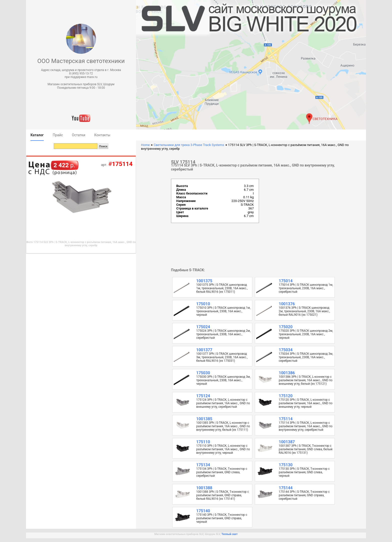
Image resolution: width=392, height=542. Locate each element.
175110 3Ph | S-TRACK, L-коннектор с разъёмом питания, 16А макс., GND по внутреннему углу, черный (223, 449)
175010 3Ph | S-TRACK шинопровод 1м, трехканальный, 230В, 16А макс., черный (223, 311)
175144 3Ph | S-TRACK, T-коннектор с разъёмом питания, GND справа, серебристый (304, 495)
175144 (286, 488)
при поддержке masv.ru (81, 77)
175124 (203, 396)
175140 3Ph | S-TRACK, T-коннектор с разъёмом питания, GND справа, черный (222, 518)
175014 (286, 281)
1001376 (287, 304)
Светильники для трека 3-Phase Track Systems (189, 145)
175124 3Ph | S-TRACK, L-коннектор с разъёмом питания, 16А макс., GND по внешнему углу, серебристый (223, 403)
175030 (203, 373)
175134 (203, 465)
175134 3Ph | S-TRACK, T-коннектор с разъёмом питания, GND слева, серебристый (222, 472)
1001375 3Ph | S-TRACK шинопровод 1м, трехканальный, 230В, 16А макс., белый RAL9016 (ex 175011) (222, 288)
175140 (203, 511)
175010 (203, 304)
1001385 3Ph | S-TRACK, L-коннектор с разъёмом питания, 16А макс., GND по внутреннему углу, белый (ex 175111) (223, 426)
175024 (203, 327)
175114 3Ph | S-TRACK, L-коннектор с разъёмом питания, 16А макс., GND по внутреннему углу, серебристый (306, 426)
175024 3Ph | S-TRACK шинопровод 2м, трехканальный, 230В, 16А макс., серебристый (223, 334)
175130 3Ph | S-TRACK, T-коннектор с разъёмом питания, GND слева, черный (304, 472)
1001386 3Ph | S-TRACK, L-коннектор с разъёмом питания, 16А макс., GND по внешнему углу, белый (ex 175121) (306, 380)
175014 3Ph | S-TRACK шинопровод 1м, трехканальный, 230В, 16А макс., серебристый (306, 288)
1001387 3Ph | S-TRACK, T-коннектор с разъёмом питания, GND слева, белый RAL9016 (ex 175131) (306, 449)
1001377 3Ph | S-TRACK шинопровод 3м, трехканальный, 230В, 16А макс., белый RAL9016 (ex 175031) (222, 357)
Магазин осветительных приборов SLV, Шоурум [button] (81, 84)
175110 (203, 442)
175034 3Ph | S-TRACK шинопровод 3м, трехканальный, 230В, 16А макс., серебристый (306, 357)
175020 (286, 327)
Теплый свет (230, 534)
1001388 (204, 488)
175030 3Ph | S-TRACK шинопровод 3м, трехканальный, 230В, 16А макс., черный (223, 380)
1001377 (204, 350)
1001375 (204, 281)
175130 (286, 465)
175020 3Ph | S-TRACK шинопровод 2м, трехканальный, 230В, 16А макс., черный (306, 334)
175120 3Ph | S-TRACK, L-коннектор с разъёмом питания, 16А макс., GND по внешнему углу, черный (306, 403)
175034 (286, 350)
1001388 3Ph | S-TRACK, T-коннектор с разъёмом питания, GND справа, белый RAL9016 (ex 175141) (223, 495)
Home (145, 145)
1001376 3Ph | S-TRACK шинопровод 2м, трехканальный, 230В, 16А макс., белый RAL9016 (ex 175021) (304, 311)
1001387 (287, 442)
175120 (286, 396)
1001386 (287, 373)
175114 (286, 419)
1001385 (204, 419)
